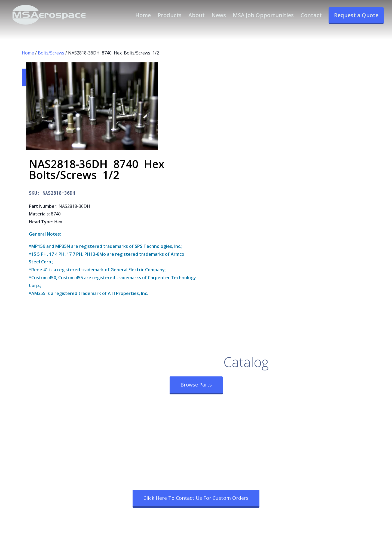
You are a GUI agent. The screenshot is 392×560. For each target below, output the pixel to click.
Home (28, 53)
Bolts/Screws (51, 53)
